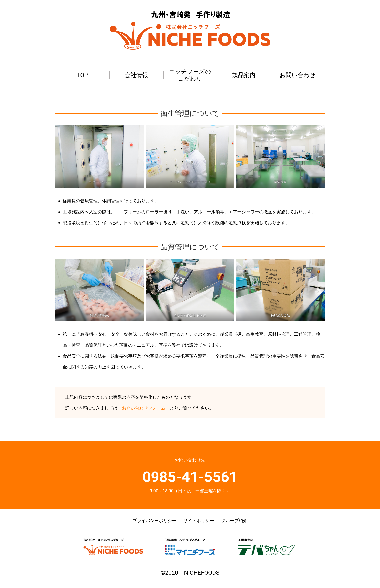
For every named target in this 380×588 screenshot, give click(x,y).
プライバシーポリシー (154, 520)
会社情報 (136, 75)
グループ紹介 (234, 520)
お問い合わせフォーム (144, 408)
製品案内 (244, 75)
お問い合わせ (298, 75)
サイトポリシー (199, 520)
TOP (82, 75)
